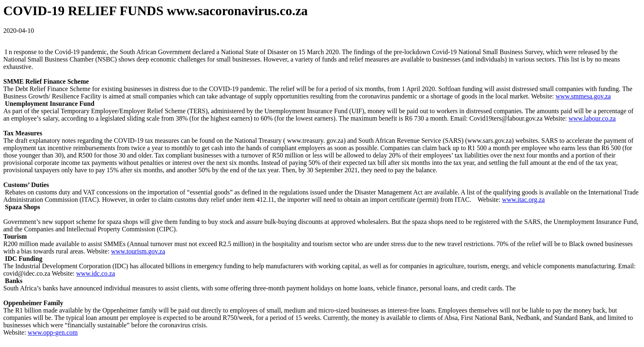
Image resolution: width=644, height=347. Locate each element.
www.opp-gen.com (53, 332)
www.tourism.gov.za (138, 251)
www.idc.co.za (96, 273)
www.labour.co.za (592, 118)
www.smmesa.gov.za (583, 96)
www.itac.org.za (523, 200)
